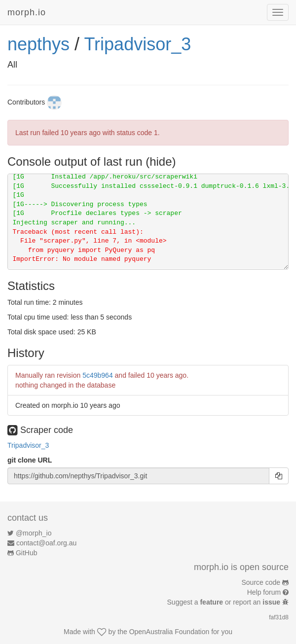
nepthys (38, 44)
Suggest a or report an (225, 602)
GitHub (27, 553)
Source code (261, 582)
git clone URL (30, 460)
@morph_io (34, 533)
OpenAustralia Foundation (169, 632)
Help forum (264, 592)
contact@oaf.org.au (46, 543)
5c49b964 (98, 375)
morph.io (27, 12)
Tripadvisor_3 (137, 44)
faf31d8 (279, 617)
